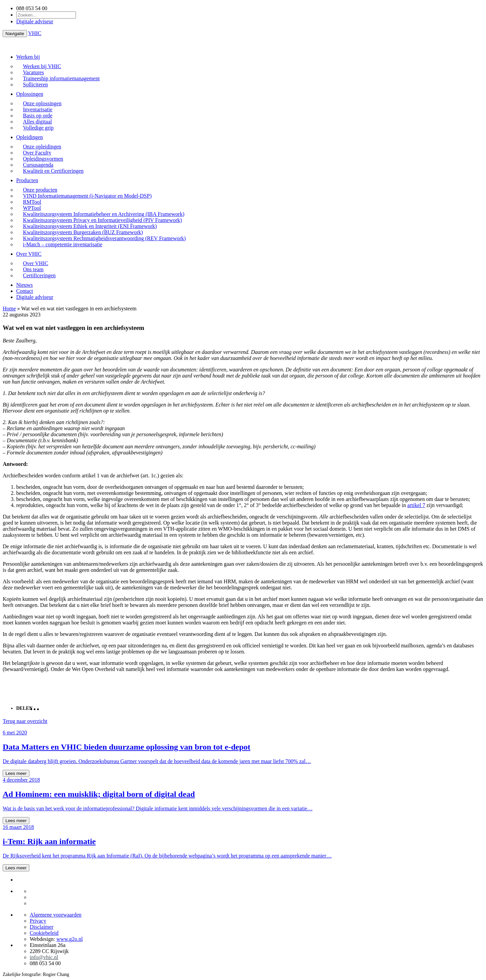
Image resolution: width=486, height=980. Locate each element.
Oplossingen (30, 94)
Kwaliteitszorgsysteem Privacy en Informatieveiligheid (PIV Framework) (102, 220)
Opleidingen (30, 137)
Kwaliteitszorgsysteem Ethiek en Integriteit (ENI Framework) (90, 226)
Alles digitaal (37, 122)
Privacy (38, 921)
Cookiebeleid (44, 933)
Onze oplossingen (42, 103)
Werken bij (28, 57)
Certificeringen (39, 275)
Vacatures (33, 72)
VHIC (35, 33)
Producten (27, 180)
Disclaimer (42, 927)
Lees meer (16, 773)
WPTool (32, 208)
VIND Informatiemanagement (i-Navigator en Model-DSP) (87, 196)
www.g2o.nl (70, 939)
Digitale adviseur (35, 21)
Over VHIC (29, 254)
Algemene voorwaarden (56, 915)
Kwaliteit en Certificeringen (53, 171)
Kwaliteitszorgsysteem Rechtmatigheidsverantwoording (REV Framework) (104, 238)
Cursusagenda (38, 165)
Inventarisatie (38, 109)
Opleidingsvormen (43, 159)
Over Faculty (37, 153)
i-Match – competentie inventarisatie (63, 244)
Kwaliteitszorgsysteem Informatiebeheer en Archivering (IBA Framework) (104, 214)
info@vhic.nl (44, 957)
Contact (25, 291)
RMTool (32, 202)
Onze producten (40, 190)
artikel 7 (416, 505)
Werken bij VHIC (42, 66)
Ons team (33, 269)
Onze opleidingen (42, 147)
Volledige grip (38, 128)
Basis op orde (38, 116)
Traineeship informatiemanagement (61, 78)
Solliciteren (35, 85)
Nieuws (24, 285)
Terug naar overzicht (25, 721)
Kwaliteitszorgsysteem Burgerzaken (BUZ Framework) (83, 232)
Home (9, 309)
